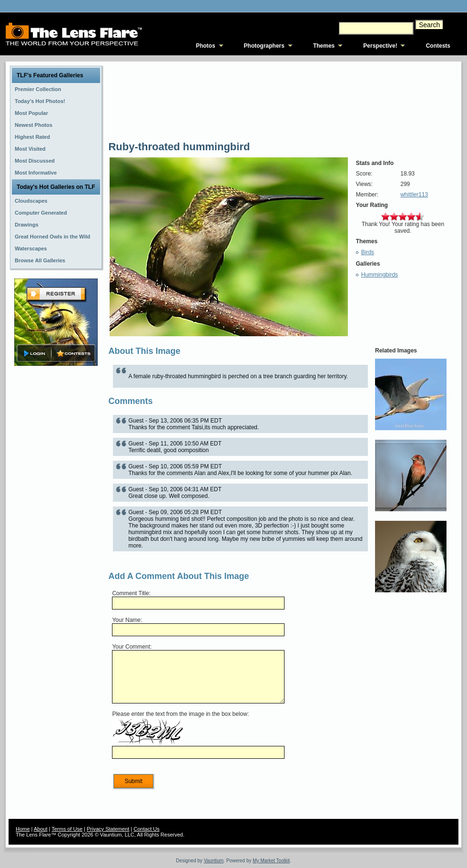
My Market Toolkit (271, 861)
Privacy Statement (108, 829)
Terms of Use (67, 829)
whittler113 (414, 195)
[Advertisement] (56, 518)
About (41, 829)
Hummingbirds (380, 275)
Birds (368, 252)
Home (23, 829)
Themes (324, 46)
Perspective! (380, 46)
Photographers (264, 46)
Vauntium (214, 861)
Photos (206, 46)
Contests (438, 46)
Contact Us (146, 829)
